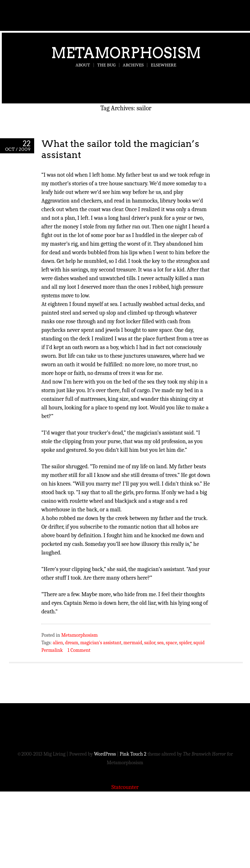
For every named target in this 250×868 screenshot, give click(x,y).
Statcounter (125, 787)
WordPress (105, 754)
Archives (133, 65)
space (171, 643)
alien (58, 643)
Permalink (52, 650)
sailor (150, 643)
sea (160, 643)
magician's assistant (101, 643)
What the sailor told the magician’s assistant (120, 149)
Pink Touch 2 (133, 754)
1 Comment (79, 650)
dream (72, 643)
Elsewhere (163, 65)
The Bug (106, 65)
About (83, 65)
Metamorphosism (126, 53)
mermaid (133, 643)
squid (199, 643)
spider (185, 643)
